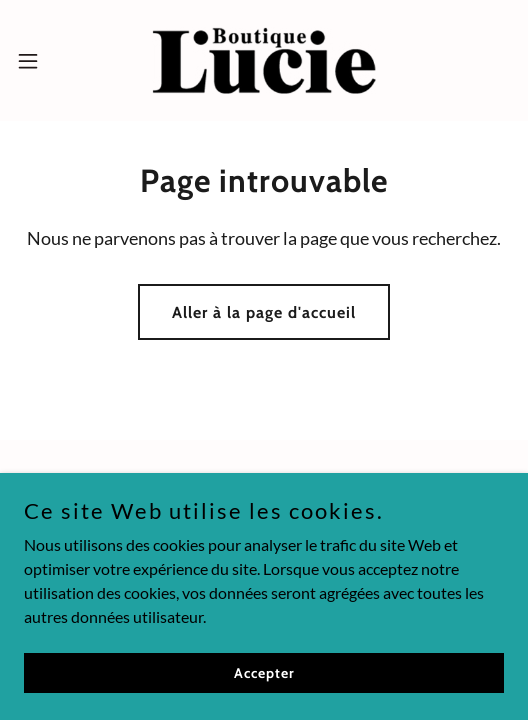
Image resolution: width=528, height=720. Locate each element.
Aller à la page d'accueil (264, 312)
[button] (46, 61)
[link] (264, 60)
